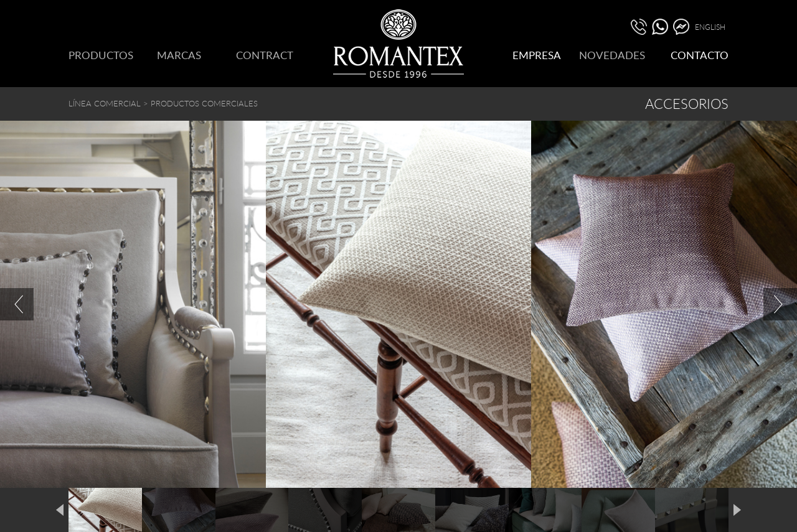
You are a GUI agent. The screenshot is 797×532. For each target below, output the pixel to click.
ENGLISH (710, 27)
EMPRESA (537, 55)
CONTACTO (700, 55)
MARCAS (179, 55)
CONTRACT (265, 55)
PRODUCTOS (101, 55)
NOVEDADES (612, 55)
